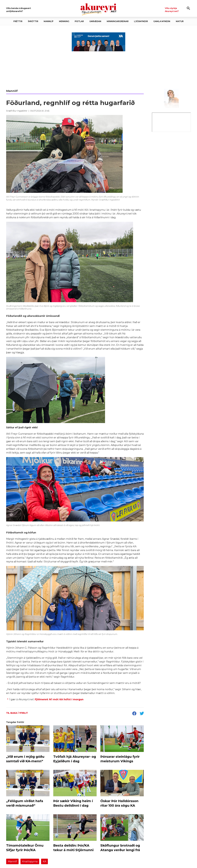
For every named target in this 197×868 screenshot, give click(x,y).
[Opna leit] (188, 8)
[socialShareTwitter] (142, 714)
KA (44, 861)
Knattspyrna (30, 861)
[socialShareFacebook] (134, 714)
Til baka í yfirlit (17, 713)
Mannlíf (12, 861)
